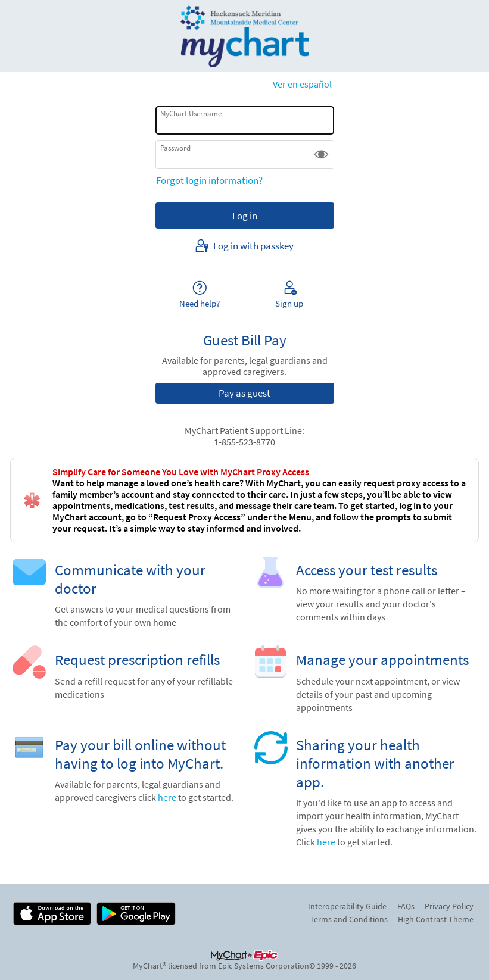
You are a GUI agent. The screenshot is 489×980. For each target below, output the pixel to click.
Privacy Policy (449, 906)
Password (175, 148)
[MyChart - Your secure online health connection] (245, 36)
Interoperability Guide (347, 906)
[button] (321, 155)
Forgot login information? (209, 180)
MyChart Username (191, 113)
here (167, 798)
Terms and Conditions (349, 919)
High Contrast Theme (436, 919)
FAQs (406, 906)
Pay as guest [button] (245, 393)
